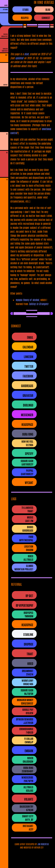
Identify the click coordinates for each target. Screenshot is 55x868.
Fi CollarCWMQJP (29, 740)
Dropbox (29, 644)
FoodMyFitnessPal (26, 538)
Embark (29, 751)
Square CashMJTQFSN (27, 692)
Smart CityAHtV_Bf (28, 818)
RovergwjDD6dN (28, 760)
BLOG (48, 9)
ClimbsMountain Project (24, 567)
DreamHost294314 (28, 672)
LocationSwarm (29, 548)
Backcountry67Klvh (26, 808)
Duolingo (28, 405)
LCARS (6, 5)
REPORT (6, 85)
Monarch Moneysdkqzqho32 (25, 701)
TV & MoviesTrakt (27, 509)
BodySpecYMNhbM (28, 614)
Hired (30, 663)
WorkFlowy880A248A (27, 682)
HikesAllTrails (28, 558)
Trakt (30, 654)
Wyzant (29, 483)
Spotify (29, 454)
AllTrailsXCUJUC (28, 789)
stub (26, 54)
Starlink (28, 634)
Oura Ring (28, 434)
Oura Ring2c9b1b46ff (27, 769)
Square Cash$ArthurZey (27, 462)
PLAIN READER (4, 89)
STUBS (26, 9)
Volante (29, 799)
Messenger (27, 415)
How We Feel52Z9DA (27, 443)
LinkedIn (29, 357)
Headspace (27, 424)
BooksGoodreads (28, 529)
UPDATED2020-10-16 (5, 50)
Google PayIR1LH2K (28, 711)
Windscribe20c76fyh (27, 779)
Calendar (28, 347)
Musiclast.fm (29, 519)
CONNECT (46, 18)
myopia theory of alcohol (27, 300)
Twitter (29, 366)
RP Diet (29, 596)
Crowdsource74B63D (26, 731)
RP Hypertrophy (25, 605)
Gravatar (28, 395)
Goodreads (27, 386)
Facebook (28, 376)
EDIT (6, 55)
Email (30, 337)
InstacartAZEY (28, 827)
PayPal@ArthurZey (27, 472)
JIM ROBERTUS (43, 844)
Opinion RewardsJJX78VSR (25, 721)
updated (19, 58)
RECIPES (25, 18)
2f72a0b (5, 9)
